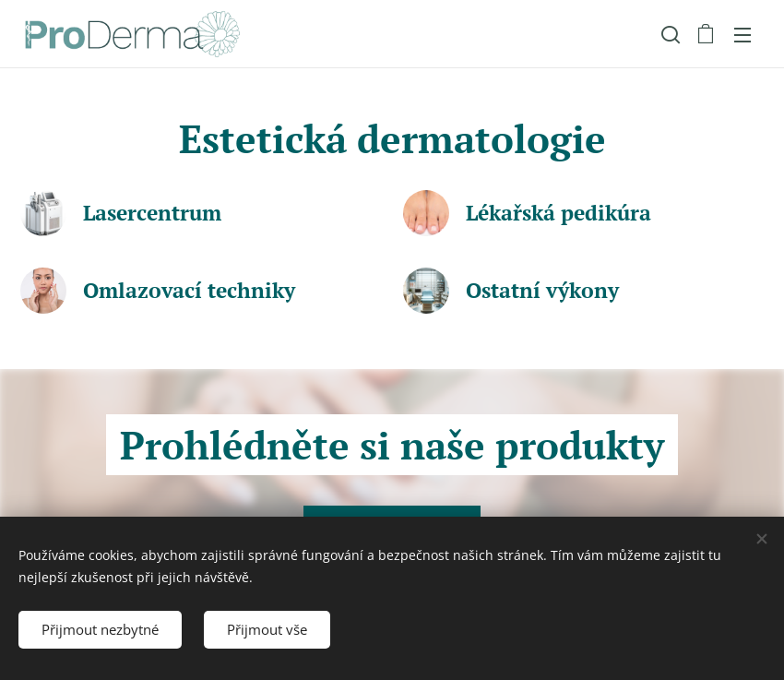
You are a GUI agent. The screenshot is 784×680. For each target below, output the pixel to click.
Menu (742, 35)
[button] (669, 34)
